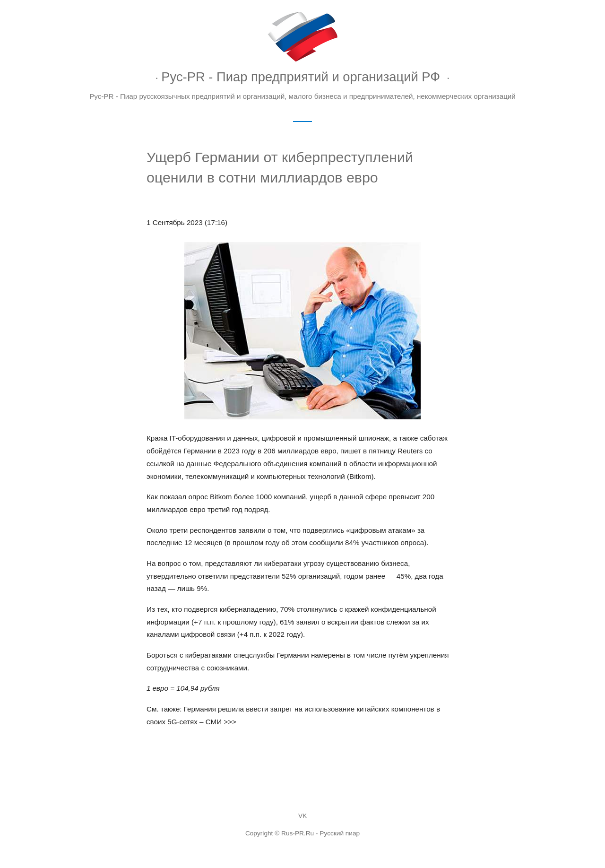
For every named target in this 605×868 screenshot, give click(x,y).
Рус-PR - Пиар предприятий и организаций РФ (301, 77)
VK (302, 816)
